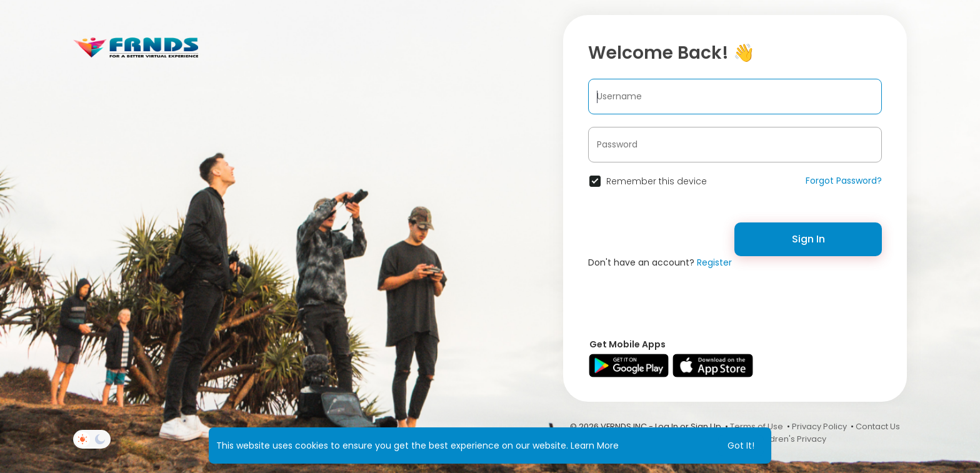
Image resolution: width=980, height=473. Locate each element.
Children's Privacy (790, 439)
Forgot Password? (844, 181)
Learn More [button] (595, 446)
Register (714, 262)
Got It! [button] (741, 446)
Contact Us (878, 426)
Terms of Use (757, 426)
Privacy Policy (819, 426)
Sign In (808, 239)
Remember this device (657, 181)
